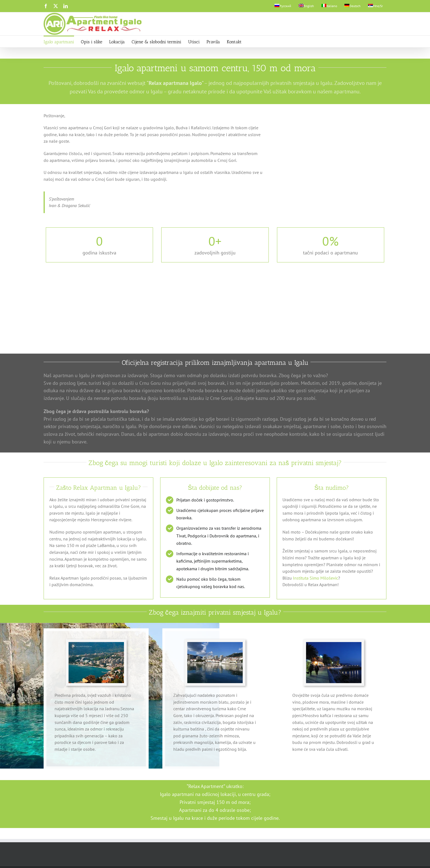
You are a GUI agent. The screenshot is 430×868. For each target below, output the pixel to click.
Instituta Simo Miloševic (316, 577)
